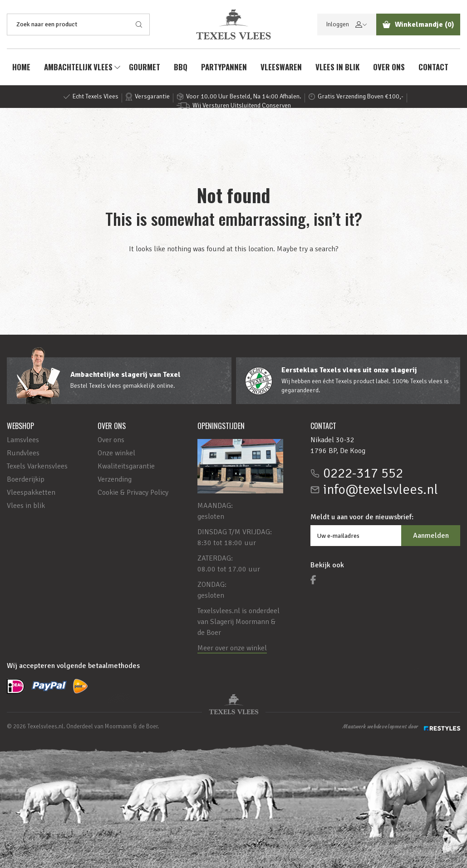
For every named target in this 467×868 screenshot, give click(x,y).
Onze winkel (116, 453)
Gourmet (145, 67)
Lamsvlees (23, 440)
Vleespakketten (31, 493)
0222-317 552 (363, 473)
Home (21, 67)
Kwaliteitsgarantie (126, 466)
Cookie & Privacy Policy (133, 493)
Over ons (389, 67)
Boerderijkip (26, 479)
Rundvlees (23, 453)
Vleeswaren (281, 67)
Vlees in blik (337, 67)
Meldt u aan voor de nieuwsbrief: (362, 517)
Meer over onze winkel (232, 648)
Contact (433, 67)
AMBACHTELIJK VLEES (78, 67)
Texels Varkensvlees (37, 466)
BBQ (181, 67)
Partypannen (224, 67)
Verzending (115, 479)
